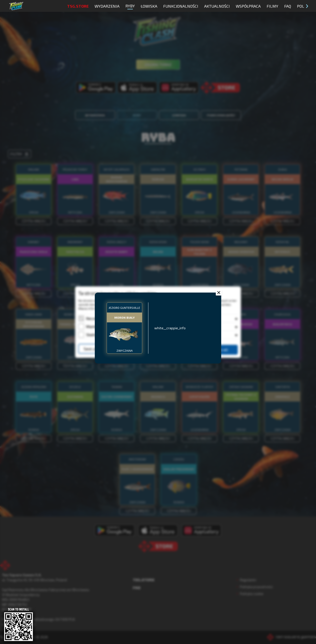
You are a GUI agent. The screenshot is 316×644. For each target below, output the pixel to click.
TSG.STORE (78, 6)
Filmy (272, 6)
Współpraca (248, 6)
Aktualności (217, 6)
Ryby (130, 6)
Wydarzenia (107, 6)
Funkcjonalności (181, 6)
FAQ (288, 6)
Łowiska (149, 6)
